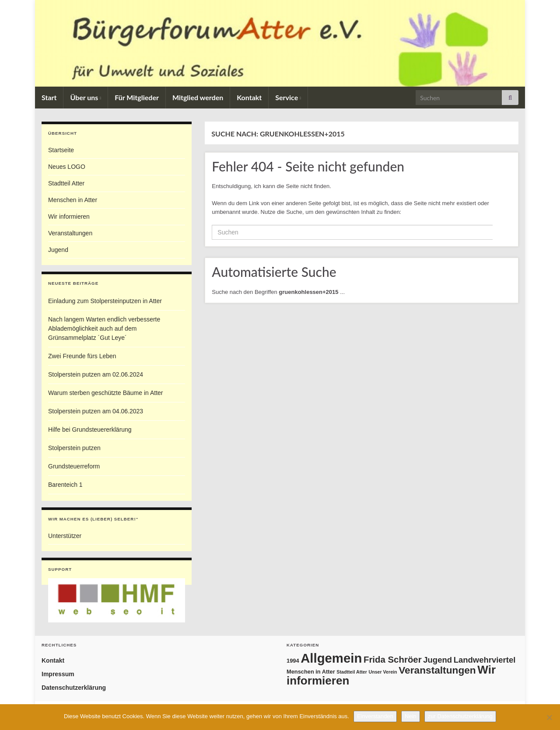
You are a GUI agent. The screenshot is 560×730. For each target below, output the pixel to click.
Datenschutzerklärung (74, 688)
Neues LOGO (67, 167)
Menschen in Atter (73, 200)
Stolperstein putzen (74, 448)
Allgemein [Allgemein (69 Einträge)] (331, 658)
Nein (411, 716)
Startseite (61, 150)
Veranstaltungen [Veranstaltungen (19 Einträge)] (437, 670)
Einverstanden (375, 716)
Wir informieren (69, 217)
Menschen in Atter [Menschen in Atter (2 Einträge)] (311, 672)
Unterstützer (65, 536)
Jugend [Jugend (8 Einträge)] (437, 660)
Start (49, 97)
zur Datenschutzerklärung (460, 716)
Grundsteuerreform (74, 466)
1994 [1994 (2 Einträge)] (293, 661)
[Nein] (549, 717)
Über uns (86, 97)
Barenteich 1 (65, 485)
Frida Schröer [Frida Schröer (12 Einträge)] (393, 660)
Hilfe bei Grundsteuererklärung (90, 430)
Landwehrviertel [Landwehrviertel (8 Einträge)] (485, 660)
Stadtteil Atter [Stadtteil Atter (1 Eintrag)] (352, 672)
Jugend (58, 250)
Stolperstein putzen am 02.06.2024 (96, 374)
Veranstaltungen (70, 233)
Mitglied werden (198, 97)
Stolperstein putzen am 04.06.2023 (96, 411)
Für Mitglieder (137, 97)
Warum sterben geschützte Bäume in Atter (106, 393)
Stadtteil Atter (66, 183)
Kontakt (249, 97)
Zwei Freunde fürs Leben (82, 356)
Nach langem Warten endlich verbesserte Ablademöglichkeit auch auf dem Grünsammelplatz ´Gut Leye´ (104, 328)
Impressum (58, 674)
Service (288, 97)
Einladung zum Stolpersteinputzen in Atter (105, 301)
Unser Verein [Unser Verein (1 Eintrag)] (383, 672)
